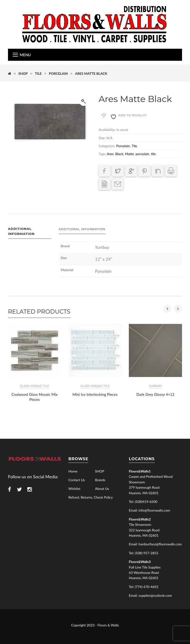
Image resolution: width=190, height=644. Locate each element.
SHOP (23, 73)
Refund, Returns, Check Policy (91, 497)
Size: (102, 138)
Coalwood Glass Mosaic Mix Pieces (35, 397)
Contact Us (77, 480)
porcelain (142, 154)
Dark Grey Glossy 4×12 (155, 394)
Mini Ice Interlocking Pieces (95, 394)
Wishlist (74, 489)
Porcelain (58, 73)
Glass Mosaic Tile (34, 386)
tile (153, 154)
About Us (102, 489)
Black (119, 154)
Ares (110, 154)
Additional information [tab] (21, 231)
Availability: (107, 130)
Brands (100, 480)
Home (73, 471)
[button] (84, 102)
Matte (129, 154)
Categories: (107, 146)
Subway (155, 386)
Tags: (102, 154)
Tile (38, 73)
